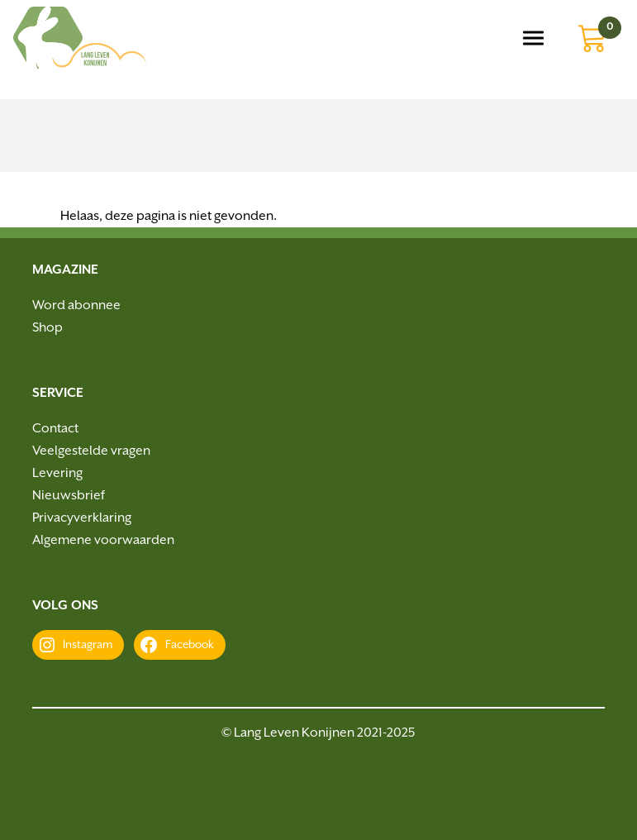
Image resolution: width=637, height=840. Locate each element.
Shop (48, 328)
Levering (57, 473)
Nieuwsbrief (69, 496)
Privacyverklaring (82, 518)
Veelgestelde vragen (91, 451)
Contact (55, 429)
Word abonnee (76, 305)
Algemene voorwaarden (103, 540)
